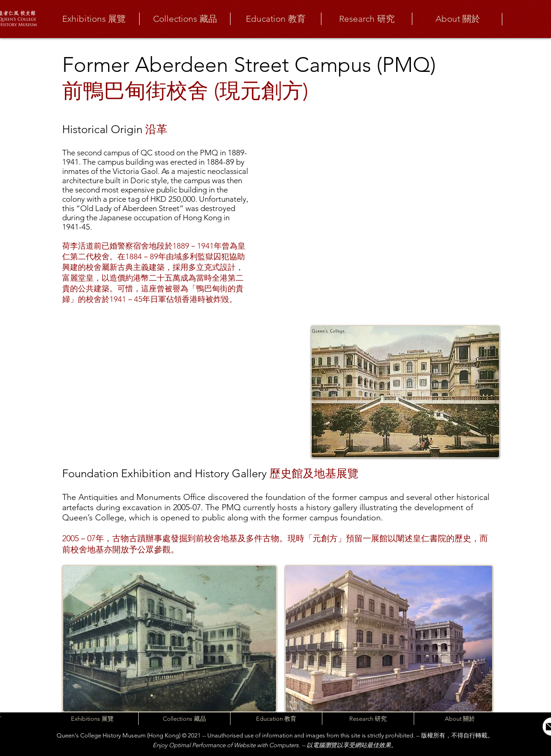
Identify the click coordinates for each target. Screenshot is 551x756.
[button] (94, 19)
